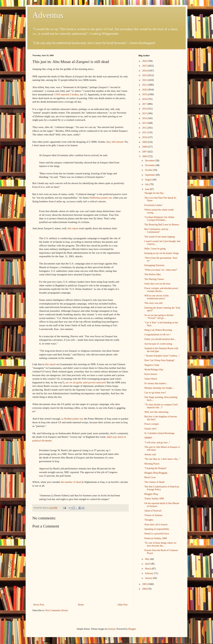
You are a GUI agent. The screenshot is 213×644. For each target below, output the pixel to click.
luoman (112, 629)
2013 (145, 123)
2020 (145, 90)
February (149, 573)
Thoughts (149, 520)
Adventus (48, 15)
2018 (145, 99)
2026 (145, 61)
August (149, 180)
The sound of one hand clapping (160, 237)
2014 (145, 118)
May (147, 559)
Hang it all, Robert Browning (158, 330)
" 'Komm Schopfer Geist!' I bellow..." (162, 356)
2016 (145, 109)
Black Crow (150, 477)
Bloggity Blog (151, 494)
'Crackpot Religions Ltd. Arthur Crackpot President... (159, 219)
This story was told (153, 303)
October (149, 170)
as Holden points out (72, 419)
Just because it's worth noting (158, 344)
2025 (145, 66)
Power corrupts (152, 424)
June (147, 189)
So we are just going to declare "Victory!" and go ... (159, 317)
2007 (145, 152)
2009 (145, 142)
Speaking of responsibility (157, 529)
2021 (145, 85)
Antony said (150, 454)
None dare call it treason (156, 525)
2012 (145, 128)
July (147, 184)
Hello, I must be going (155, 249)
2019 (145, 94)
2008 (145, 147)
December (150, 161)
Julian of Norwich (153, 511)
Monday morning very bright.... (159, 388)
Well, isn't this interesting (156, 412)
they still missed (115, 142)
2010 (145, 137)
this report (73, 228)
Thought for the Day (154, 193)
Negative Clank (152, 365)
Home (81, 605)
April (148, 564)
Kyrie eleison (151, 374)
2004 (145, 589)
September (150, 175)
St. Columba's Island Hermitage (159, 433)
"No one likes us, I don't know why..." (162, 459)
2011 (145, 132)
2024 (145, 71)
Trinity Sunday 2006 (154, 499)
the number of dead (71, 482)
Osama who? (151, 429)
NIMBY (148, 438)
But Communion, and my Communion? (156, 231)
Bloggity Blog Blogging (156, 473)
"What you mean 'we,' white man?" (161, 270)
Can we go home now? (155, 393)
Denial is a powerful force (157, 534)
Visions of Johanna (153, 515)
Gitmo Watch (151, 379)
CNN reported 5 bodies (66, 94)
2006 (145, 156)
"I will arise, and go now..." (157, 442)
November (150, 165)
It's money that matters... (156, 383)
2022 (145, 80)
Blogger (132, 629)
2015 (145, 113)
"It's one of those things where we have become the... (160, 544)
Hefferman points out (101, 198)
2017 (145, 104)
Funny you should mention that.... (160, 339)
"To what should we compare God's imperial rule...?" (161, 406)
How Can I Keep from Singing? (159, 360)
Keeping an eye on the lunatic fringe (162, 253)
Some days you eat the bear (157, 284)
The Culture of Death (154, 482)
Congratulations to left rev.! (157, 335)
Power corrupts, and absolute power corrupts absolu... (161, 290)
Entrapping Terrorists (154, 265)
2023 (145, 75)
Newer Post (39, 605)
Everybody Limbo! (153, 205)
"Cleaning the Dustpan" (156, 468)
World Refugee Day (154, 370)
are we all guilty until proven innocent (85, 382)
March (148, 569)
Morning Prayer (152, 464)
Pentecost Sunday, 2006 (156, 538)
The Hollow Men (153, 274)
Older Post (123, 605)
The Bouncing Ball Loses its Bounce (162, 225)
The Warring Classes (154, 279)
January (149, 578)
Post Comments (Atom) (57, 610)
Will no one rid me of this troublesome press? (157, 297)
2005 (145, 584)
